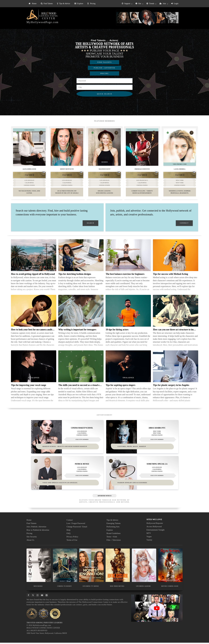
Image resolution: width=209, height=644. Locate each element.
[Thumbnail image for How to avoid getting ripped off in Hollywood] (34, 257)
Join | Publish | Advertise (36, 528)
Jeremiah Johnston (142, 169)
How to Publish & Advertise (38, 531)
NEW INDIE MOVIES (117, 587)
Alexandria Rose (29, 169)
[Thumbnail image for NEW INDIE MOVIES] (118, 567)
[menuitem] (33, 4)
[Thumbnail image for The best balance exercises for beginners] (128, 257)
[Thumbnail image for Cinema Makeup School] (67, 438)
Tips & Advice (64, 4)
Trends (150, 4)
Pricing (91, 4)
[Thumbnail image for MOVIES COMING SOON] (170, 567)
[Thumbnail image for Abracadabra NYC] (142, 438)
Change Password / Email (77, 528)
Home (33, 4)
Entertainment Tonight (155, 531)
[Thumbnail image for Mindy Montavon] (67, 147)
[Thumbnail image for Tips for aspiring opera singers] (128, 368)
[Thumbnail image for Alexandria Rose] (29, 147)
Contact (70, 521)
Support (126, 4)
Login (175, 4)
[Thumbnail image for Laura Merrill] (180, 147)
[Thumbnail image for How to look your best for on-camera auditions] (34, 312)
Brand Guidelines (113, 535)
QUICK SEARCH (104, 94)
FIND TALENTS (104, 62)
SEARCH (90, 225)
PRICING (104, 73)
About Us (30, 541)
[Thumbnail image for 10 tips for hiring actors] (128, 312)
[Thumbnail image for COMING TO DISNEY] (65, 567)
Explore (79, 4)
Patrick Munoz (82, 465)
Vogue (149, 538)
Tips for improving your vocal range (29, 386)
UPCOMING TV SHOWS (91, 587)
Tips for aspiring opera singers (120, 386)
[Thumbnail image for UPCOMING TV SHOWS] (91, 567)
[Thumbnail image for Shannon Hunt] (104, 147)
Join (163, 4)
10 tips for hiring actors (117, 331)
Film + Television (114, 541)
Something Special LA (157, 465)
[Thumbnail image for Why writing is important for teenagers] (81, 312)
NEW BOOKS (38, 587)
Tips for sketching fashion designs (75, 275)
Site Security (32, 538)
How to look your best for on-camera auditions (34, 331)
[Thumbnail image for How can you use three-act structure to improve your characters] (176, 312)
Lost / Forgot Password (76, 525)
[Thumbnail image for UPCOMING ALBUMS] (144, 567)
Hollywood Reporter (155, 524)
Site (138, 4)
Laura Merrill (180, 169)
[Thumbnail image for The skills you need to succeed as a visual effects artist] (81, 368)
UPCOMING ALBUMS (143, 587)
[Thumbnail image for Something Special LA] (142, 474)
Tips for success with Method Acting (170, 275)
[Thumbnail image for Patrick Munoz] (67, 474)
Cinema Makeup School (82, 429)
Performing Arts (113, 528)
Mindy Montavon (67, 169)
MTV (149, 535)
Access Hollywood (154, 528)
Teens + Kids (112, 538)
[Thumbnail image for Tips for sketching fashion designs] (81, 257)
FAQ (68, 535)
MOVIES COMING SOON (170, 587)
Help (68, 531)
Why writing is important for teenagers (77, 331)
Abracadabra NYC (157, 429)
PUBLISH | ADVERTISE (104, 68)
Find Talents (47, 4)
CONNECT (184, 225)
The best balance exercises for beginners (125, 275)
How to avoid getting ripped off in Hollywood (33, 275)
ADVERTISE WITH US (104, 497)
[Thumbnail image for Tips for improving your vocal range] (34, 368)
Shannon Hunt (104, 169)
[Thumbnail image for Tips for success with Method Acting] (176, 257)
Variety (149, 541)
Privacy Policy (72, 538)
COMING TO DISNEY (64, 587)
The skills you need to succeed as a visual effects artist (84, 386)
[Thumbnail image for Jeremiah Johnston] (142, 147)
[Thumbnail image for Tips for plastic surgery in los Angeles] (176, 368)
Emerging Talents (113, 525)
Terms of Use (72, 541)
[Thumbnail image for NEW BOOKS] (39, 567)
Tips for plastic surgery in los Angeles (171, 386)
